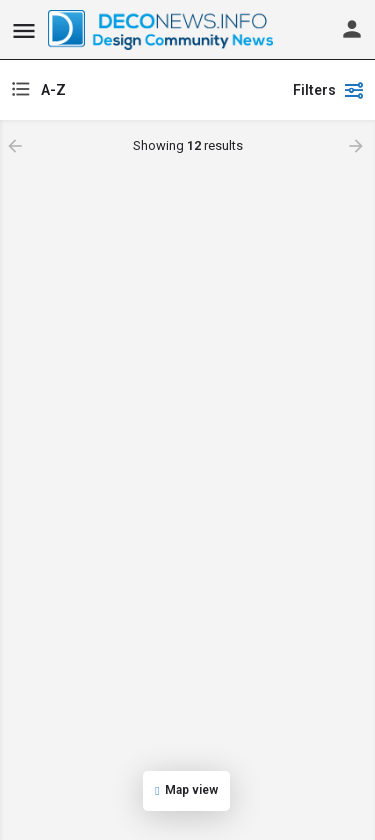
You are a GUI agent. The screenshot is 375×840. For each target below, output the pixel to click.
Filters (329, 90)
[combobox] (143, 90)
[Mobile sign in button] (352, 29)
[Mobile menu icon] (24, 30)
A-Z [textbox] (53, 90)
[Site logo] (163, 30)
